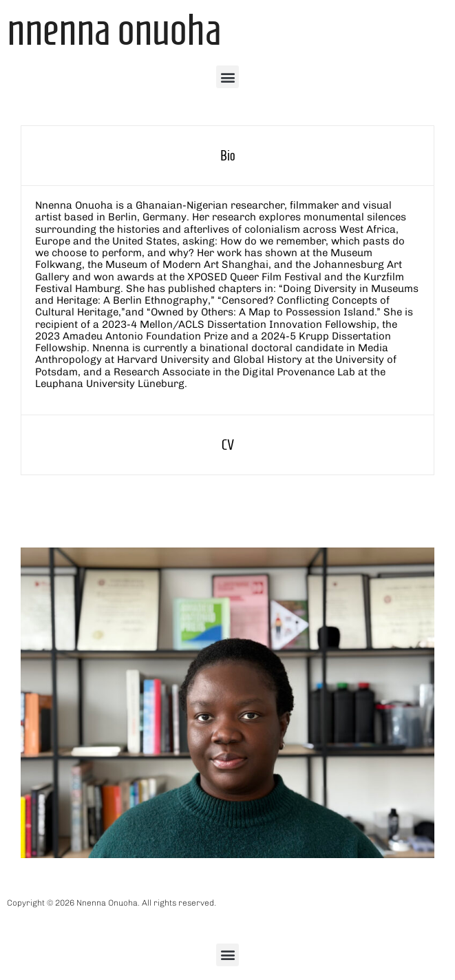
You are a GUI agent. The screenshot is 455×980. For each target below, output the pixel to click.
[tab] (227, 155)
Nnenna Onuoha (114, 29)
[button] (227, 77)
